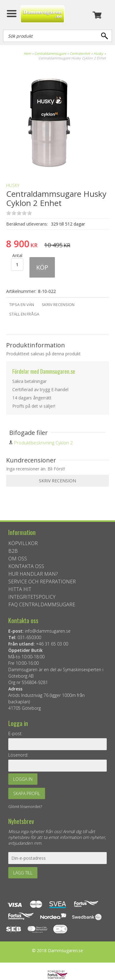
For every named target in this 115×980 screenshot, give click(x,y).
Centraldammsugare (50, 53)
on (9, 213)
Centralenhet (80, 53)
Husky (98, 53)
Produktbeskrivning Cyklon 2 (44, 443)
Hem (27, 53)
